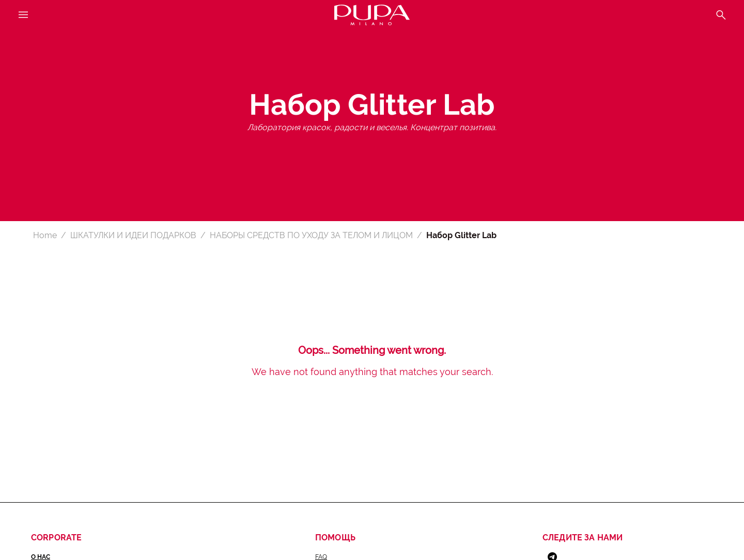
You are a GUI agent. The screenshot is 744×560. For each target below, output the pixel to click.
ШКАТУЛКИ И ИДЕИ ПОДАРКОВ (133, 235)
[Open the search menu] (721, 15)
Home (45, 235)
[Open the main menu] (23, 15)
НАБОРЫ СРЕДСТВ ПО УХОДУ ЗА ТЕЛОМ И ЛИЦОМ (311, 235)
